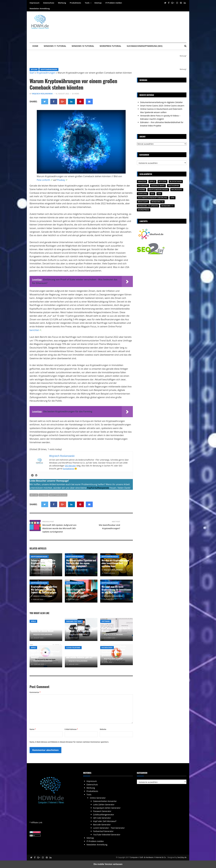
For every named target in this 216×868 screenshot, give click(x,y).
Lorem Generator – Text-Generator (109, 828)
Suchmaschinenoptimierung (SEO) (145, 46)
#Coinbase (44, 495)
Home (35, 46)
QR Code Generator (102, 818)
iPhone (142, 190)
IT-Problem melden (114, 3)
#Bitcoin (34, 495)
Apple (33, 648)
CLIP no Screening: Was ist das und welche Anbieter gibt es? (80, 656)
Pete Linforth (44, 180)
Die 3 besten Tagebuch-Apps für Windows (116, 629)
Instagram (174, 186)
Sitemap (98, 3)
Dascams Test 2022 (74, 621)
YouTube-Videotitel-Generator (107, 835)
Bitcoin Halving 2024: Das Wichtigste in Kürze (78, 591)
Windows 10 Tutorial (83, 46)
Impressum (34, 3)
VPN (172, 198)
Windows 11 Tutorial (55, 46)
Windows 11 (167, 206)
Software (106, 621)
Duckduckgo (107, 648)
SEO (152, 194)
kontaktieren (69, 469)
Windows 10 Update (148, 206)
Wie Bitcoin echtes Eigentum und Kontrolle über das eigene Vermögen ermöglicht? (81, 563)
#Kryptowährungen (58, 495)
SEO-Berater (70, 466)
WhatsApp (143, 202)
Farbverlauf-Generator (103, 831)
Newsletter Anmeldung (40, 8)
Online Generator (98, 798)
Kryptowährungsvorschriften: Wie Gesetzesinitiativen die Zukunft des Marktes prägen (44, 590)
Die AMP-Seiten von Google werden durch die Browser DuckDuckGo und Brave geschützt (114, 651)
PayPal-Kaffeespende (98, 488)
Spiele (33, 621)
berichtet (34, 330)
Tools (87, 3)
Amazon (142, 182)
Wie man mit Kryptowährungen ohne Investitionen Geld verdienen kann (115, 563)
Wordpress (144, 210)
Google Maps (158, 186)
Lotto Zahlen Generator (104, 805)
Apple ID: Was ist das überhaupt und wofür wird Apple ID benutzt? (45, 654)
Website (103, 729)
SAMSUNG (143, 194)
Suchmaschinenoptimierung (153, 198)
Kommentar (35, 692)
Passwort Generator (102, 811)
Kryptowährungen (49, 69)
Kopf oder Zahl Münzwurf (105, 821)
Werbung (62, 3)
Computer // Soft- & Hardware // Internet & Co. (148, 857)
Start (32, 73)
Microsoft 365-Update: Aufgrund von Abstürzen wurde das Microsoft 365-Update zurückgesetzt (59, 528)
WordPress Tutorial (110, 46)
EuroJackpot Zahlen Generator (107, 808)
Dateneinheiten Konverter (105, 801)
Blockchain (176, 182)
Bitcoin (34, 69)
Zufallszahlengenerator (104, 815)
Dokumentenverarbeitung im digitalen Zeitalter (162, 102)
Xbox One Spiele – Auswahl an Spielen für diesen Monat (44, 629)
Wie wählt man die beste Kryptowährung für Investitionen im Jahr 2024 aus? (116, 590)
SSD (159, 194)
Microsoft (177, 190)
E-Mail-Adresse (71, 729)
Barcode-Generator (102, 825)
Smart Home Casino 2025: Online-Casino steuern (162, 106)
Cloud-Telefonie (73, 648)
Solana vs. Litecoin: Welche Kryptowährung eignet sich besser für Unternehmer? (43, 563)
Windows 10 (157, 202)
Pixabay (61, 180)
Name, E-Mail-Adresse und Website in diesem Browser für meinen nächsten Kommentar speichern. (69, 742)
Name (33, 729)
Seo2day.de (182, 857)
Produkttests (75, 3)
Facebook (143, 186)
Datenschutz (49, 3)
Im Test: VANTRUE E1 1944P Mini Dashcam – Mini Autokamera (81, 629)
